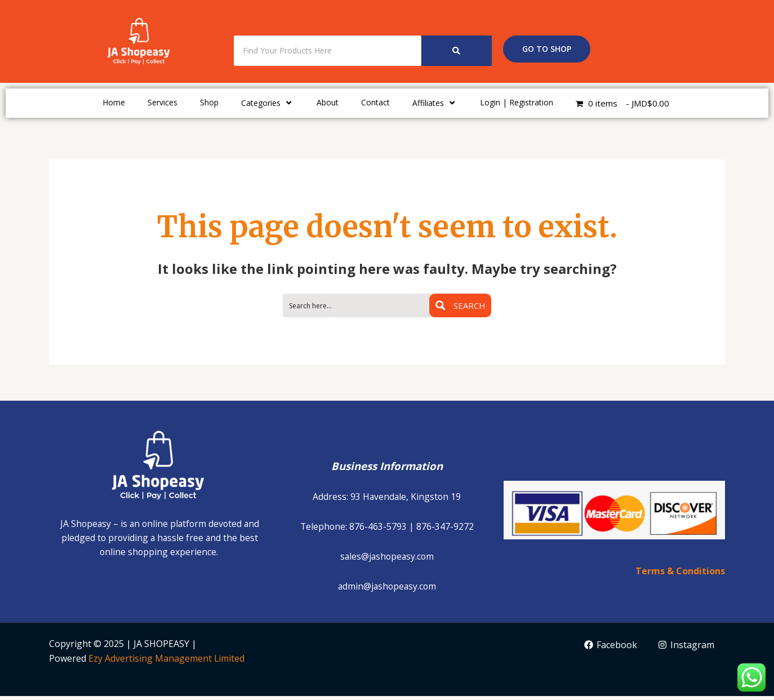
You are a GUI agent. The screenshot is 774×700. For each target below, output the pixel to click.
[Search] (328, 51)
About (328, 102)
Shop (209, 102)
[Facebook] (610, 649)
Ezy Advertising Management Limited (167, 662)
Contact (375, 102)
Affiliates (435, 103)
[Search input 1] (356, 307)
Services (163, 102)
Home (114, 102)
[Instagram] (686, 649)
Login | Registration (517, 102)
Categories (268, 103)
